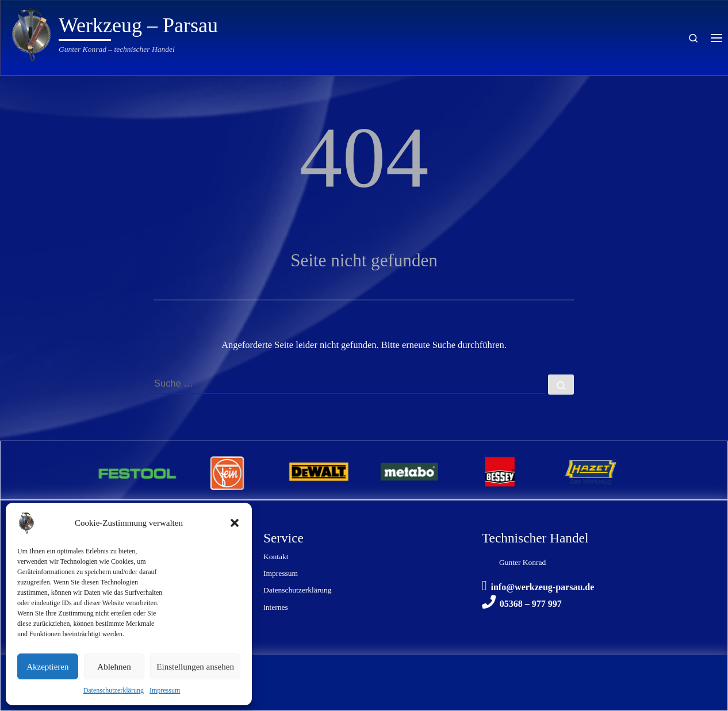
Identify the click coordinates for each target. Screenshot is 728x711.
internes (276, 607)
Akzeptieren (47, 667)
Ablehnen (114, 667)
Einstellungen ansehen (195, 667)
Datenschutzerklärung (114, 690)
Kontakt (276, 557)
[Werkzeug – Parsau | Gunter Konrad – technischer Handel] (32, 33)
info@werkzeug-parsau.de (543, 587)
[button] (235, 523)
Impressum (165, 690)
